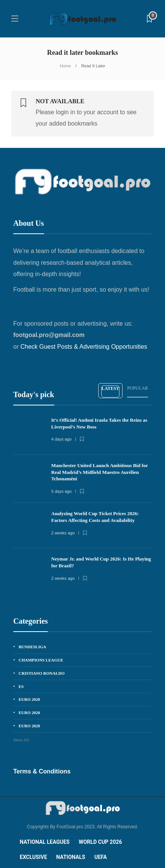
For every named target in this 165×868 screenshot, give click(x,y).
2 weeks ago (63, 533)
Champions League (41, 660)
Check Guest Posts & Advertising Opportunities (84, 347)
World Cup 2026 (100, 842)
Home (65, 66)
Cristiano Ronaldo (42, 673)
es (21, 686)
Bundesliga (32, 647)
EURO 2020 (29, 699)
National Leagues (45, 842)
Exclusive (33, 857)
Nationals (71, 857)
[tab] (110, 391)
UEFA (101, 857)
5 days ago (61, 491)
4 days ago (61, 439)
